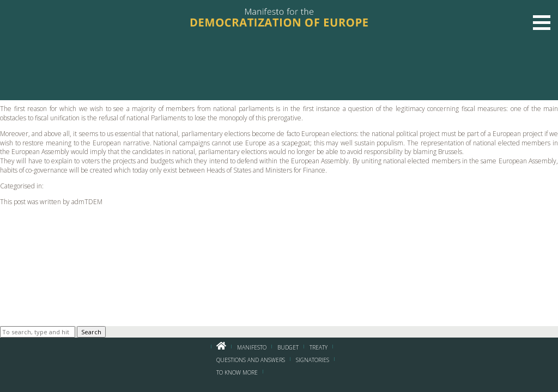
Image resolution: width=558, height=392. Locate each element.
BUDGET (288, 347)
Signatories (313, 360)
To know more (237, 372)
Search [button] (91, 332)
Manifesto (252, 347)
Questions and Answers (251, 360)
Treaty (319, 347)
